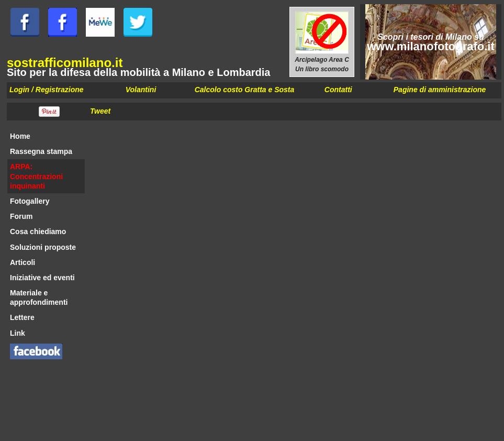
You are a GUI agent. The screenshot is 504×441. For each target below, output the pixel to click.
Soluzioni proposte (43, 247)
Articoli (23, 262)
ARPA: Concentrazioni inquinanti (36, 176)
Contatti (338, 90)
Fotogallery (30, 201)
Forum (21, 216)
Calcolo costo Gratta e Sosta (245, 90)
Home (20, 136)
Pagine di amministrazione (440, 90)
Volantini (141, 90)
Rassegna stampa (41, 151)
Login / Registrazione (47, 90)
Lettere (22, 317)
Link (18, 333)
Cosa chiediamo (38, 231)
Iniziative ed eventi (42, 278)
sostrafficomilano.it (65, 63)
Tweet (100, 111)
